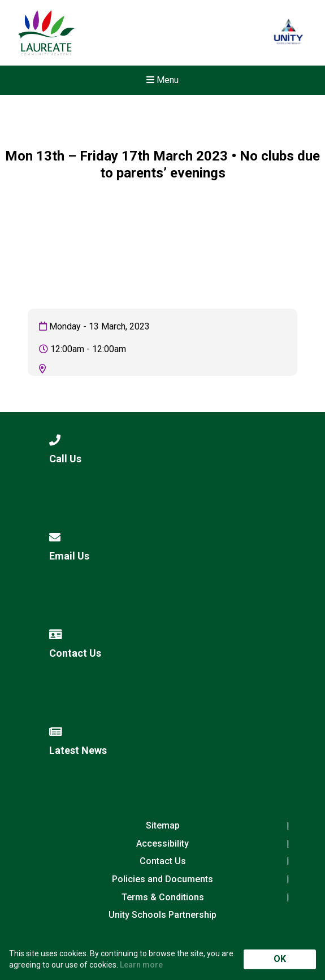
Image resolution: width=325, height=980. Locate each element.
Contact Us (163, 861)
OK (280, 959)
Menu (162, 80)
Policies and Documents (162, 879)
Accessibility (162, 844)
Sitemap (163, 825)
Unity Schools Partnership (162, 915)
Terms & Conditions (163, 897)
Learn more (141, 965)
